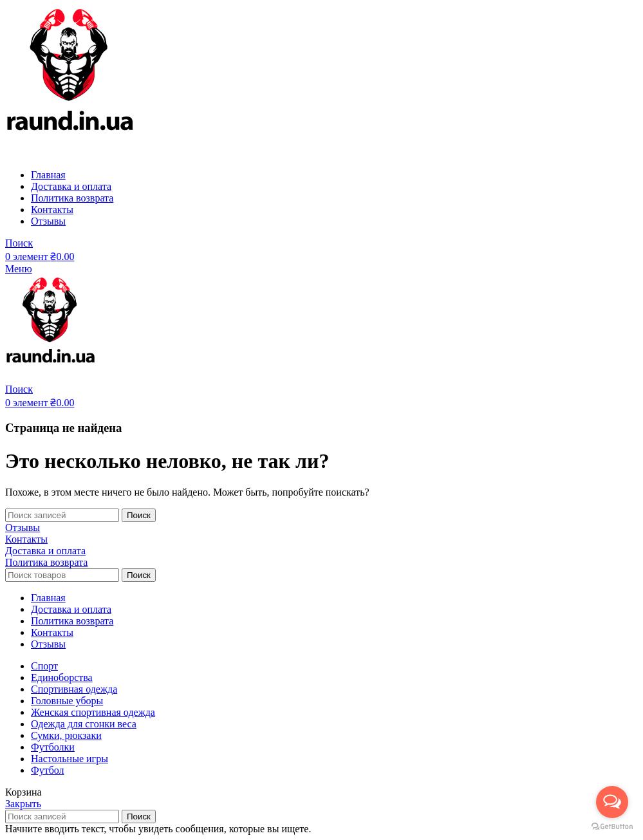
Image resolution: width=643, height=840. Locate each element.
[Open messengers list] (612, 802)
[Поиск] (19, 243)
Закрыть (23, 804)
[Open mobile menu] (19, 269)
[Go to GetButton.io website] (612, 827)
